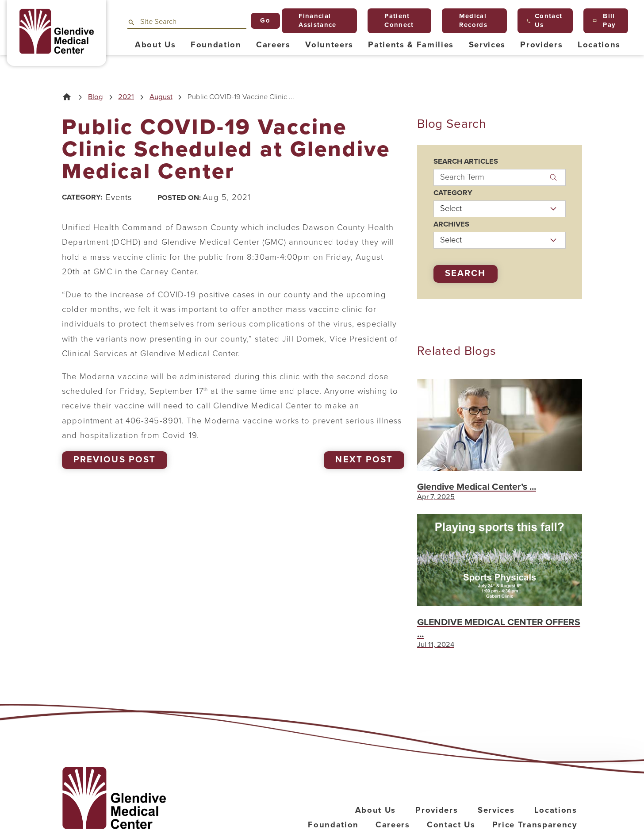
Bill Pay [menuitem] (604, 20)
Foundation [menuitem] (216, 45)
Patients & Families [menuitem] (411, 45)
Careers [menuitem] (273, 45)
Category (453, 193)
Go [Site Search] (265, 20)
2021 (126, 97)
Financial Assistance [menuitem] (314, 20)
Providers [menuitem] (541, 45)
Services (496, 810)
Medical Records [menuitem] (469, 20)
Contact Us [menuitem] (545, 20)
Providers (437, 810)
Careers (393, 825)
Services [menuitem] (487, 45)
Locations (556, 810)
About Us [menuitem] (155, 45)
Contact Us (451, 825)
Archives (451, 225)
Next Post (364, 459)
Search (465, 273)
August (161, 97)
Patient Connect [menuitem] (395, 20)
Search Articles (466, 162)
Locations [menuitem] (599, 45)
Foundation (333, 825)
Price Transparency (535, 825)
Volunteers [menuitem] (329, 45)
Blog (96, 97)
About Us (376, 810)
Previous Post (114, 459)
